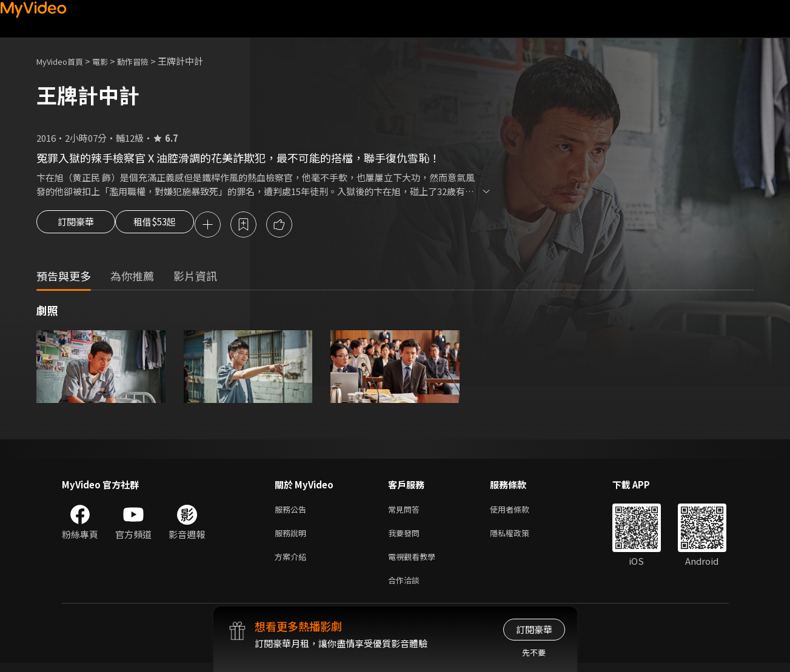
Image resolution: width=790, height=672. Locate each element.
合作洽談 (406, 588)
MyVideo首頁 (64, 61)
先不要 (534, 652)
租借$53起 (166, 225)
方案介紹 (293, 563)
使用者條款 (520, 512)
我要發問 (406, 537)
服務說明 (293, 537)
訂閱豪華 (76, 225)
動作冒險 (146, 61)
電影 (110, 61)
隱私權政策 (520, 537)
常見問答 (406, 512)
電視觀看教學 (415, 563)
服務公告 (293, 512)
